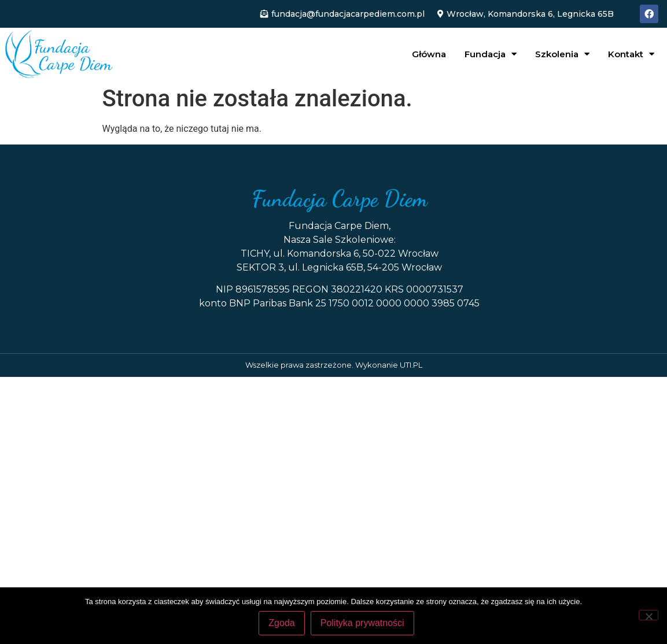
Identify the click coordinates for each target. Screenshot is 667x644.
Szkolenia (562, 54)
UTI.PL (411, 365)
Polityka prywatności (362, 623)
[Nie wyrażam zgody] (648, 615)
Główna (429, 54)
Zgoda (281, 623)
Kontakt (631, 54)
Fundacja (491, 54)
